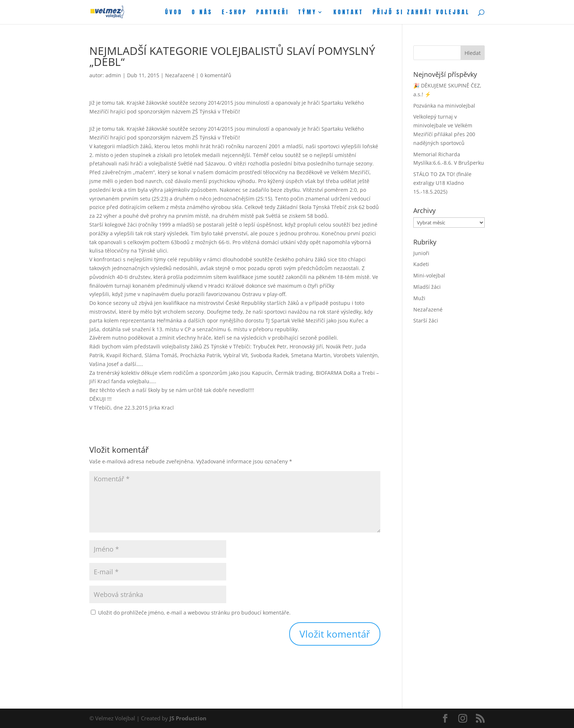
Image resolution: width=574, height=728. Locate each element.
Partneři (273, 13)
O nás (202, 13)
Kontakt (348, 13)
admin (113, 75)
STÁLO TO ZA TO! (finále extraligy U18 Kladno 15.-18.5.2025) (442, 183)
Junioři (421, 253)
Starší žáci (426, 320)
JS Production (188, 718)
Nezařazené (180, 75)
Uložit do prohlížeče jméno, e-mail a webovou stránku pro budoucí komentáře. (194, 613)
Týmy (308, 13)
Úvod (174, 13)
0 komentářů (216, 75)
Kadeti (421, 264)
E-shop (234, 13)
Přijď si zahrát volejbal (421, 13)
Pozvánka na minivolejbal (444, 106)
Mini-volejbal (429, 275)
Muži (419, 298)
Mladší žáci (427, 287)
